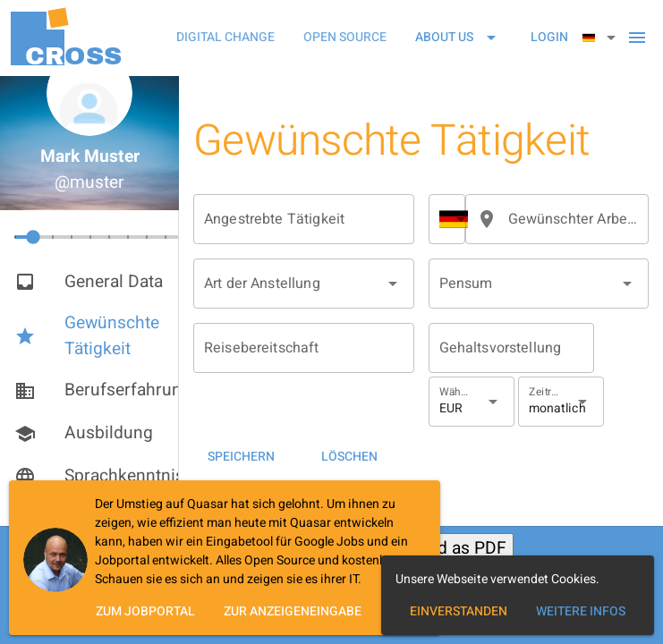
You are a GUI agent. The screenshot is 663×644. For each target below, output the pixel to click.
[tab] (225, 38)
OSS (73, 56)
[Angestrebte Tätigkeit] (304, 219)
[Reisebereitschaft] (304, 348)
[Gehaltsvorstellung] (511, 348)
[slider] (108, 239)
